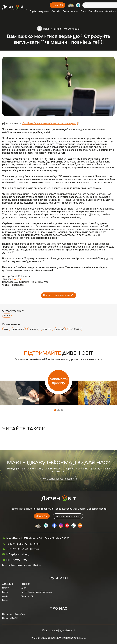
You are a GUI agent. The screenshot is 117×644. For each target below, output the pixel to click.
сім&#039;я (75, 329)
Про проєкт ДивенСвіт (14, 614)
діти (6, 329)
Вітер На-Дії (27, 596)
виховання (19, 329)
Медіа (75, 11)
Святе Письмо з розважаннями (37, 592)
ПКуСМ (33, 11)
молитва (47, 329)
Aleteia (18, 279)
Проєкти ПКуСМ (10, 618)
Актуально (44, 11)
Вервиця (33, 329)
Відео (5, 600)
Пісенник (25, 584)
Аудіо (5, 596)
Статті (56, 11)
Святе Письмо (96, 11)
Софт (84, 11)
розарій (60, 329)
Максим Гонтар (52, 29)
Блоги (66, 11)
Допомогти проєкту (59, 381)
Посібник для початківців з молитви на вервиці (50, 123)
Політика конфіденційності (58, 630)
